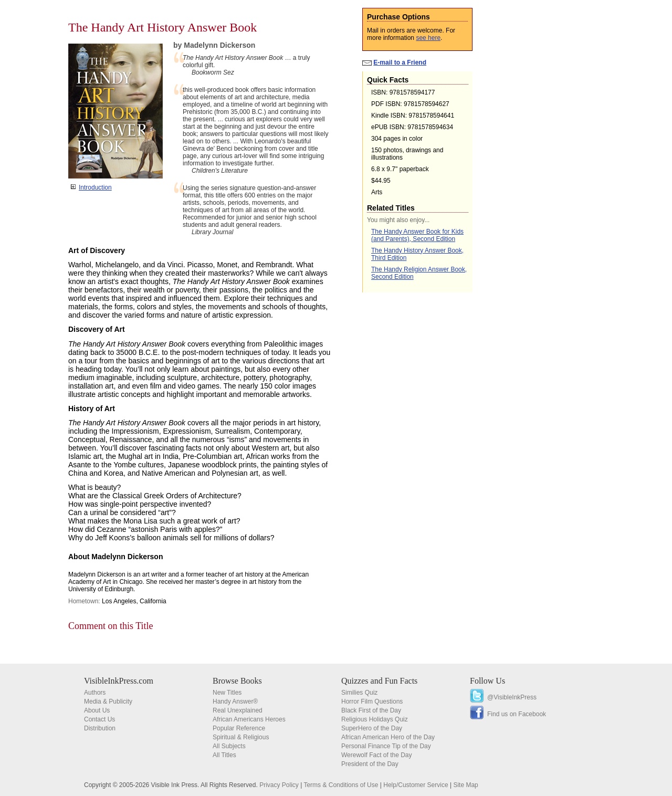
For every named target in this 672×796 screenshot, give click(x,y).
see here (428, 38)
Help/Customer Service (416, 785)
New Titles (227, 693)
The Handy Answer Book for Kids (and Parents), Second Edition (417, 235)
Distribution (100, 728)
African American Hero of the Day (388, 737)
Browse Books (237, 681)
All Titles (224, 755)
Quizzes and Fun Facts (379, 681)
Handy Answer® (235, 701)
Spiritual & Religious (241, 737)
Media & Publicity (108, 701)
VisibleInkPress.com (119, 681)
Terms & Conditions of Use (341, 785)
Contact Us (99, 719)
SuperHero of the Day (372, 728)
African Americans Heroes (249, 719)
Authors (95, 693)
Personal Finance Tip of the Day (386, 746)
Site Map (465, 785)
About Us (97, 710)
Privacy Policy (279, 785)
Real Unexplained (238, 710)
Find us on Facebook (517, 714)
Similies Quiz (359, 693)
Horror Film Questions (372, 701)
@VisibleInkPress (512, 697)
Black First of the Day (371, 710)
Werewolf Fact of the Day (377, 755)
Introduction (95, 187)
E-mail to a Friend (400, 62)
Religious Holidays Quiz (375, 719)
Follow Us (487, 681)
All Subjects (229, 746)
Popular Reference (239, 728)
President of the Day (370, 764)
